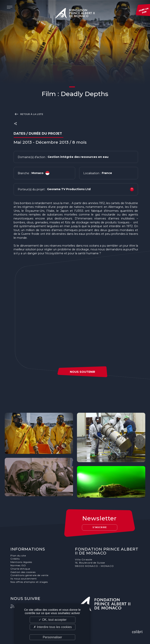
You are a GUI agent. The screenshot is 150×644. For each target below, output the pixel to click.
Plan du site (18, 556)
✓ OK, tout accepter (53, 620)
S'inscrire (100, 527)
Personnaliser (52, 637)
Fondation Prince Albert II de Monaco (75, 14)
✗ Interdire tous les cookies (53, 627)
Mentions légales (21, 562)
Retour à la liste (28, 114)
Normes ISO (18, 565)
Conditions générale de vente (29, 575)
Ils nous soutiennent (24, 579)
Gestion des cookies (23, 572)
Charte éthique (20, 569)
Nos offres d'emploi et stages (29, 582)
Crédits (15, 559)
